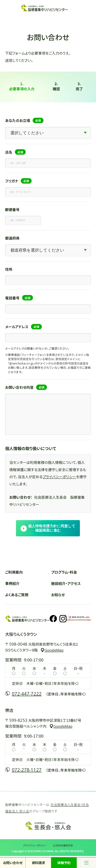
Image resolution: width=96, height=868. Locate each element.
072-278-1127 (27, 770)
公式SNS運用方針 (63, 845)
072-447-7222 (27, 694)
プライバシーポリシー (59, 477)
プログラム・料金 (64, 572)
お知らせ (58, 595)
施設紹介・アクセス (66, 583)
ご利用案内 (14, 572)
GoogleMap (54, 650)
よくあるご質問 (17, 595)
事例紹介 (12, 583)
